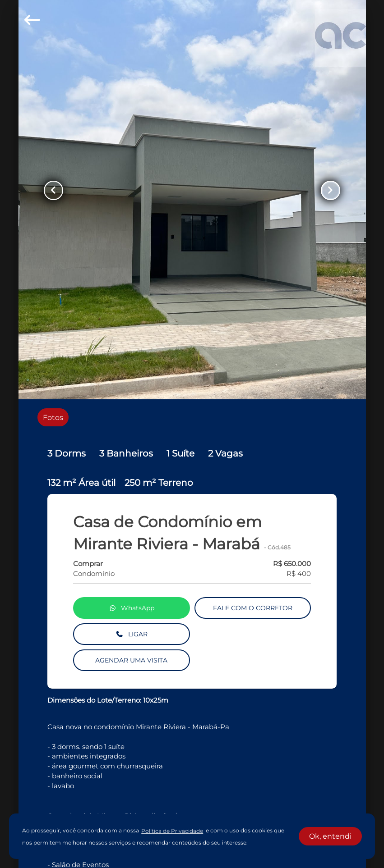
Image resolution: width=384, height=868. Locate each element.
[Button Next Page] (329, 191)
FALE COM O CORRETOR (253, 608)
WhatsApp (132, 608)
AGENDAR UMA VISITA (131, 661)
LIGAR (132, 635)
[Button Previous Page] (56, 191)
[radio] (53, 417)
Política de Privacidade (172, 831)
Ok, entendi (330, 836)
